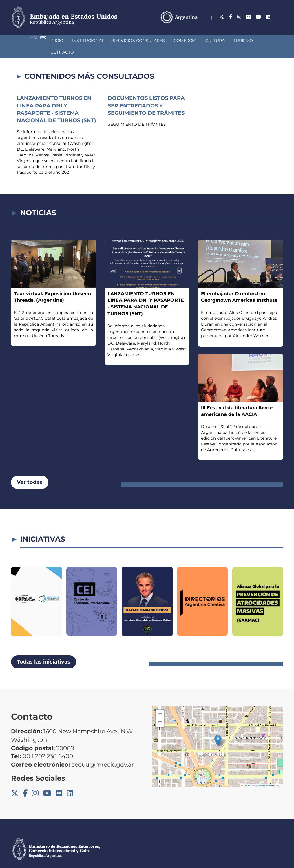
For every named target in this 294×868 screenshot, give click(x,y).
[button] (218, 729)
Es (280, 17)
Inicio (26, 41)
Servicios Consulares (108, 41)
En (269, 17)
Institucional (57, 41)
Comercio (154, 41)
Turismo (212, 41)
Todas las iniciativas (44, 650)
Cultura (184, 41)
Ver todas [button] (30, 471)
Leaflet (246, 774)
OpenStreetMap (262, 774)
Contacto (243, 41)
